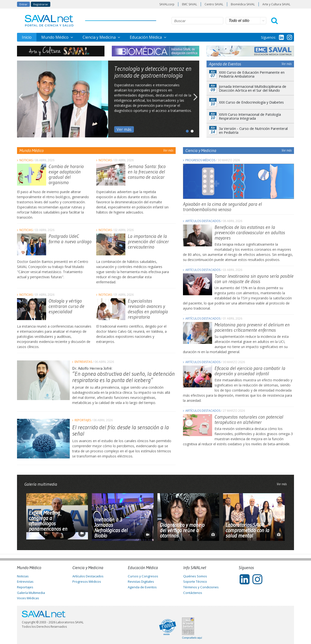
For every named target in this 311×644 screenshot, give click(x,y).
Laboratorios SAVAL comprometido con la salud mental (247, 530)
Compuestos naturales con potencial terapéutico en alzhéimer (249, 420)
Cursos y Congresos (143, 576)
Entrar (23, 4)
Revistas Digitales (141, 581)
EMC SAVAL (190, 4)
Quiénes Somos (195, 576)
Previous (21, 99)
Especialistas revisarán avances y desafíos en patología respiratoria (148, 309)
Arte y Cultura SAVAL (276, 4)
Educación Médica (146, 37)
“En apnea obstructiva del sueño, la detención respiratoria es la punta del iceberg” (123, 377)
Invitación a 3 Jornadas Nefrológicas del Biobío (111, 528)
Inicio (27, 37)
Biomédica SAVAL (243, 4)
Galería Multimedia (31, 593)
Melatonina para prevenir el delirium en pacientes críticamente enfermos (252, 327)
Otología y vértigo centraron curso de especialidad (66, 306)
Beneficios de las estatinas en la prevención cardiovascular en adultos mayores (250, 233)
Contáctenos (193, 593)
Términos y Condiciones (201, 587)
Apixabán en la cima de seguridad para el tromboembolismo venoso (222, 207)
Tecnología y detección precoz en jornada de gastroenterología (153, 72)
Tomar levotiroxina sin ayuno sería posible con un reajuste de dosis (254, 279)
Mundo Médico (55, 37)
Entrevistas (83, 362)
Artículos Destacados (203, 221)
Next (196, 99)
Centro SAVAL (214, 4)
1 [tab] (186, 130)
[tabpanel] (108, 99)
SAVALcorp (167, 4)
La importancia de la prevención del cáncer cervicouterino (148, 241)
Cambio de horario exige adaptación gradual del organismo (66, 174)
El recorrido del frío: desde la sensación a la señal (121, 430)
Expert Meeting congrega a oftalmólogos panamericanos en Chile (48, 524)
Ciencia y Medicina (100, 37)
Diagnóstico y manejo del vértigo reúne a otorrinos (182, 530)
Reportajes (83, 420)
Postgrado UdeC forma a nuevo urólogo (70, 239)
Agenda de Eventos (142, 587)
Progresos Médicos (200, 160)
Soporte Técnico (195, 581)
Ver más (124, 129)
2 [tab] (191, 130)
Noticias (26, 160)
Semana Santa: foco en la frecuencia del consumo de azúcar (147, 172)
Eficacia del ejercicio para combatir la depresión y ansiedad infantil (250, 371)
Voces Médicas (28, 598)
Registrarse (41, 4)
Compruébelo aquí (192, 638)
